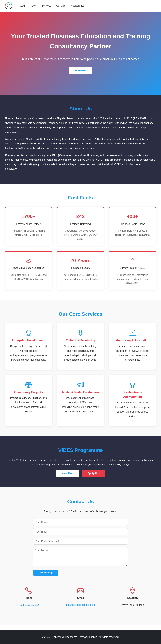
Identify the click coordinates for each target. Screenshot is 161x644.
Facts (34, 6)
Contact (61, 6)
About (22, 6)
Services (47, 6)
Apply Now (94, 473)
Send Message (46, 573)
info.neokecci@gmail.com (81, 605)
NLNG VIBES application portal (124, 164)
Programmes (78, 6)
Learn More (80, 71)
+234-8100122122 (28, 605)
